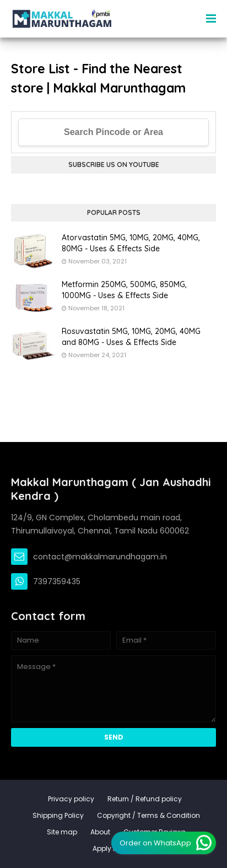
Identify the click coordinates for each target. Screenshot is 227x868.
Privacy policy (71, 799)
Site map (62, 832)
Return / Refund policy (145, 799)
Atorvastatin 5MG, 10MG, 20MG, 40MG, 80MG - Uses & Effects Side (131, 243)
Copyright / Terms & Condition (148, 815)
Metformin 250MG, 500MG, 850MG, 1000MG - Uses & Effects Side (124, 290)
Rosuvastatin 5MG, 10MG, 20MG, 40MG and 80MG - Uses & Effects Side (131, 337)
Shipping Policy (58, 815)
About (100, 832)
